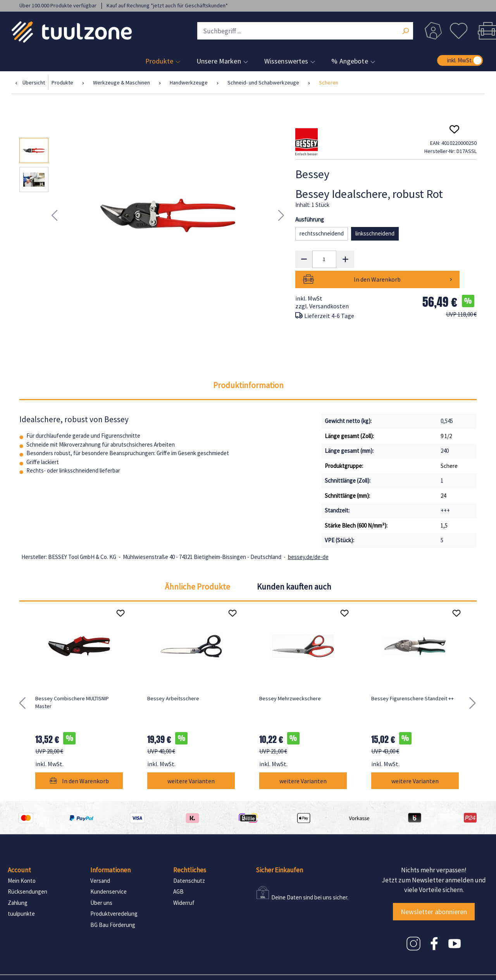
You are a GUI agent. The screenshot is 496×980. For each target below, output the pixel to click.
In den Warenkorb (417, 259)
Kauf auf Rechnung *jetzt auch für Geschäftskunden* (167, 5)
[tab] (248, 365)
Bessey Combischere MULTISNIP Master (72, 682)
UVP (461, 294)
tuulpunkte (21, 894)
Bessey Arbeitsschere (173, 678)
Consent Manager (177, 967)
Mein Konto (22, 861)
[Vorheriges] (54, 216)
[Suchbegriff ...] (305, 31)
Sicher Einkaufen (279, 850)
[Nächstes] (281, 216)
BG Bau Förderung (113, 905)
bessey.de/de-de (308, 537)
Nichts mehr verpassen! (434, 850)
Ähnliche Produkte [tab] (198, 567)
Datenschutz (189, 861)
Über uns (101, 883)
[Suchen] (405, 32)
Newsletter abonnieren (434, 891)
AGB (178, 872)
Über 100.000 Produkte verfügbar (59, 5)
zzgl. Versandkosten (322, 286)
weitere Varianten (191, 761)
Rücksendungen (28, 872)
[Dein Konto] (433, 31)
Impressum (41, 967)
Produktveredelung (114, 894)
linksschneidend (375, 233)
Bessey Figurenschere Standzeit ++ (412, 678)
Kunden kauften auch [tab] (294, 567)
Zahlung (18, 883)
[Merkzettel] (458, 31)
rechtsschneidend (322, 233)
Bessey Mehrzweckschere (290, 678)
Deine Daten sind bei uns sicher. (310, 877)
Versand (100, 861)
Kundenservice (108, 872)
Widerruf (184, 883)
